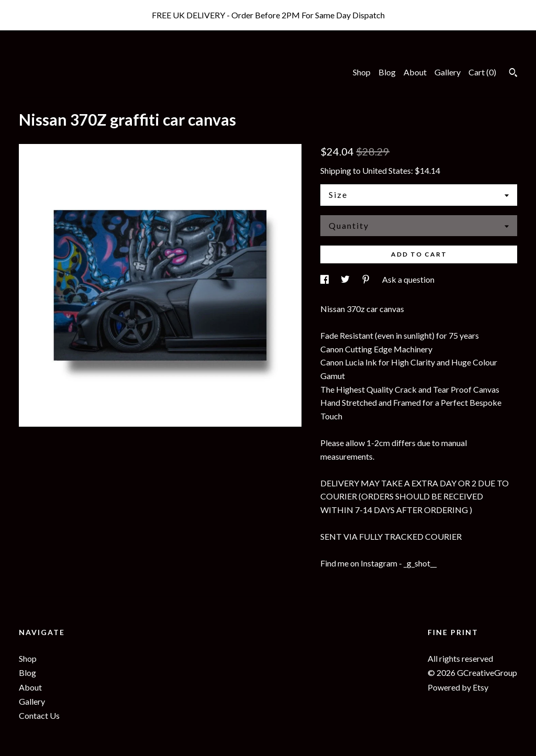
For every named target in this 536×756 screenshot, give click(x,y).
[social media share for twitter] (346, 279)
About (415, 72)
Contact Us (39, 715)
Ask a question (408, 279)
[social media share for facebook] (325, 279)
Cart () (482, 72)
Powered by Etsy (458, 687)
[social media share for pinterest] (367, 279)
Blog (387, 72)
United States (387, 170)
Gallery (448, 72)
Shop (362, 72)
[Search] (513, 74)
